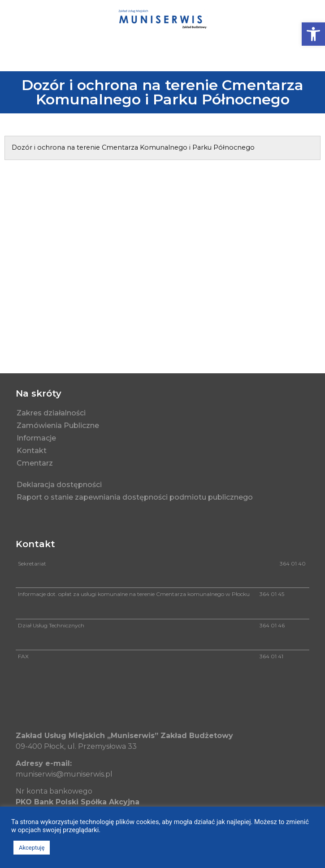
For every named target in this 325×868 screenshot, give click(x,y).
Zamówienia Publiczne (58, 425)
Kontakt (34, 451)
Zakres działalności (51, 413)
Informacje (36, 438)
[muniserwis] (162, 272)
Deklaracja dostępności (59, 485)
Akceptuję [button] (32, 848)
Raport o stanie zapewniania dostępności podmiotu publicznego (135, 497)
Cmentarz (37, 463)
